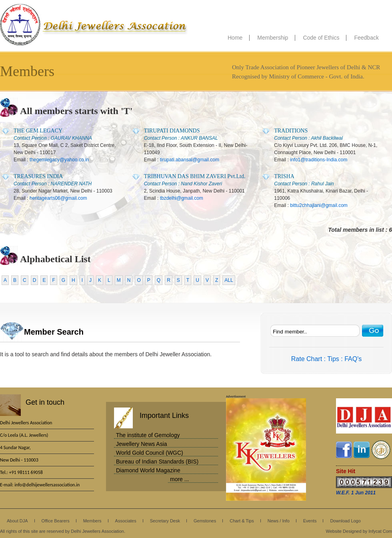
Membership (273, 38)
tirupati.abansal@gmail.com (190, 160)
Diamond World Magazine (148, 470)
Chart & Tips (242, 521)
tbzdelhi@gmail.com (182, 198)
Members (92, 521)
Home (235, 38)
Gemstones (205, 521)
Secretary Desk (165, 521)
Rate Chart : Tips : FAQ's (326, 359)
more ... (179, 479)
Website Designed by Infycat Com (359, 531)
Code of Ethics (321, 38)
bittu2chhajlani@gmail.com (319, 205)
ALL (229, 280)
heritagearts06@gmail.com (58, 198)
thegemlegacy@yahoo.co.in (59, 160)
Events (310, 521)
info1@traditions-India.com (319, 160)
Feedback (366, 38)
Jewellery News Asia (142, 444)
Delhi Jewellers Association (94, 25)
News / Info (279, 521)
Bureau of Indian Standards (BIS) (157, 462)
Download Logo (345, 521)
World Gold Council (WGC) (150, 453)
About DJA (17, 521)
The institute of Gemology (148, 435)
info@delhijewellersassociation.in (47, 485)
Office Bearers (56, 521)
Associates (126, 521)
